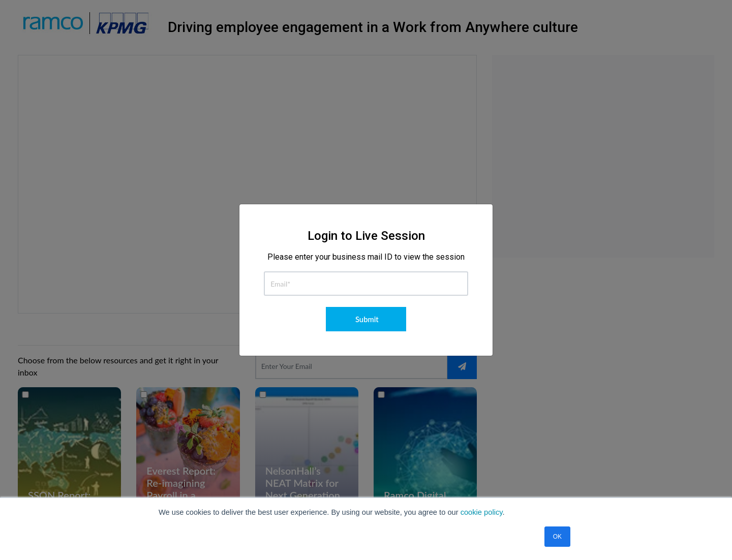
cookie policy (482, 512)
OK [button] (557, 537)
